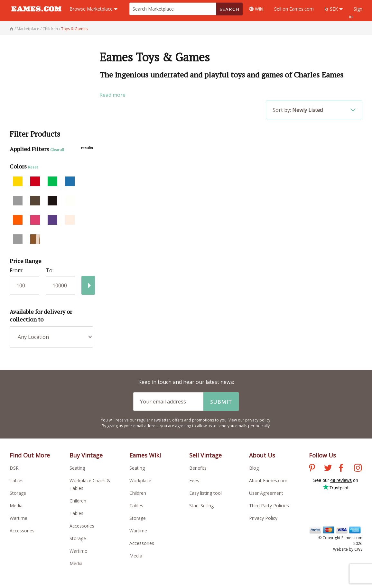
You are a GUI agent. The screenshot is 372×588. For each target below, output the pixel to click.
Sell (294, 9)
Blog (254, 468)
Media (16, 506)
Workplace (140, 480)
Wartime (19, 518)
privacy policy (258, 420)
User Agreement (266, 493)
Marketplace (93, 9)
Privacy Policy (263, 518)
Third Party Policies (269, 506)
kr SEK (334, 9)
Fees (194, 480)
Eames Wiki (145, 455)
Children (78, 501)
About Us (262, 455)
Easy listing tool (205, 493)
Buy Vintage (86, 455)
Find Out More (30, 455)
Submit (221, 402)
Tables (17, 480)
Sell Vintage (205, 455)
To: (50, 270)
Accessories (22, 531)
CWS (358, 549)
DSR (14, 468)
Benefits (198, 468)
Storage (18, 493)
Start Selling (201, 506)
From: (16, 270)
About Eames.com (268, 480)
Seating (77, 468)
